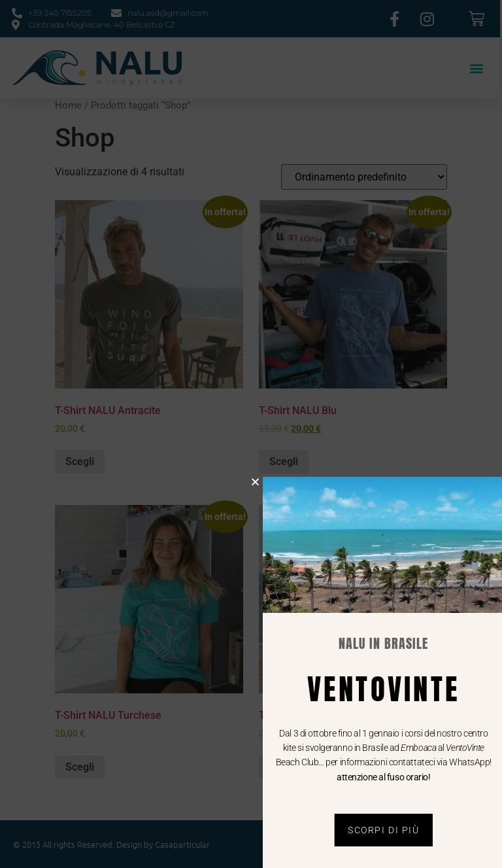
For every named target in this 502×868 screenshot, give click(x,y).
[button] (264, 482)
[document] (251, 434)
